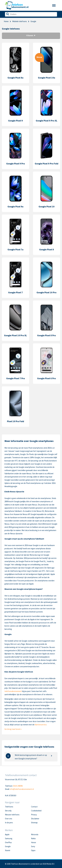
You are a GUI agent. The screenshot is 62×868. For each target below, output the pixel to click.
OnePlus (8, 842)
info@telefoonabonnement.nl (22, 789)
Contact (34, 807)
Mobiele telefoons (20, 21)
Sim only (8, 811)
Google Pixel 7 (15, 292)
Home (6, 21)
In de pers (9, 823)
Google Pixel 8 (47, 249)
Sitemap (34, 823)
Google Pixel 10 (47, 207)
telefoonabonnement (13, 691)
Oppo (33, 850)
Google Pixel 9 (15, 121)
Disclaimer (35, 819)
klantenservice (41, 725)
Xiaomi (8, 850)
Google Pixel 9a (15, 207)
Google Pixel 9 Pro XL (47, 121)
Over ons (9, 819)
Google (8, 846)
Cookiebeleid (36, 811)
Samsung (9, 838)
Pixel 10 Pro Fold (16, 421)
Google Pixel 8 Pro (46, 335)
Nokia (33, 838)
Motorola (35, 834)
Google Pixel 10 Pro (46, 292)
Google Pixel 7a (15, 249)
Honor (34, 842)
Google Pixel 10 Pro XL (15, 335)
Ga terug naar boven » (13, 729)
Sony (33, 846)
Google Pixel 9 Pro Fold (47, 164)
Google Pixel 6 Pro (46, 378)
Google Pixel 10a (47, 78)
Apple (7, 834)
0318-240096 (18, 786)
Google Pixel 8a (15, 78)
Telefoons (9, 807)
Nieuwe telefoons (12, 815)
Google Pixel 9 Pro (16, 164)
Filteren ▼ (31, 35)
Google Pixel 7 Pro (16, 378)
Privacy (34, 815)
